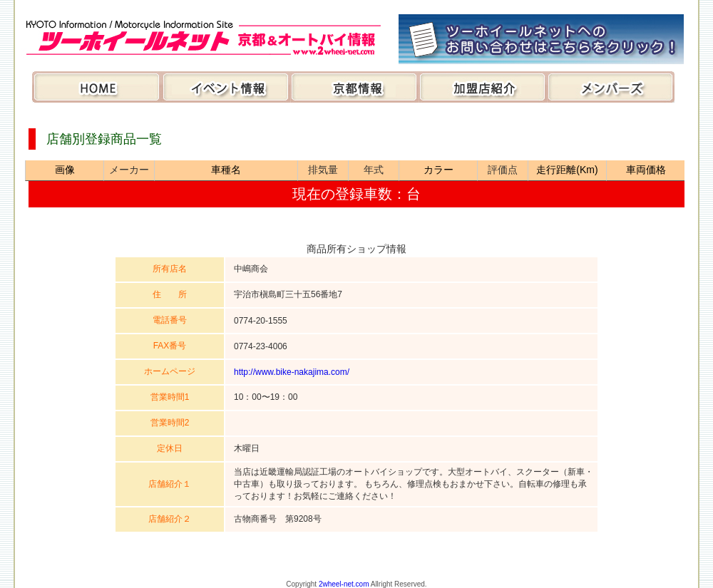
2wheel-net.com (344, 584)
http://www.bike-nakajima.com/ (292, 372)
